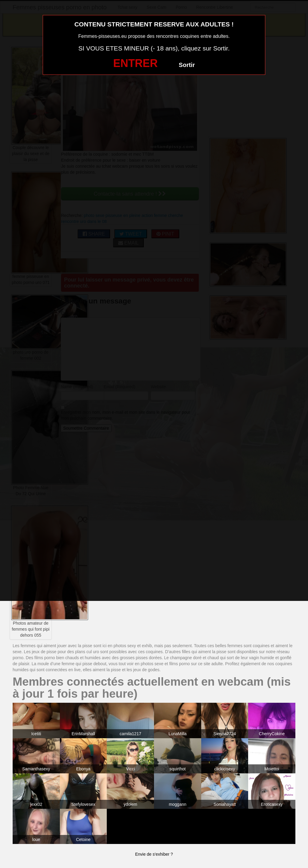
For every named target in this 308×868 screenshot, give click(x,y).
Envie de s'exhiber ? (154, 854)
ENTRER (135, 63)
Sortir (187, 65)
